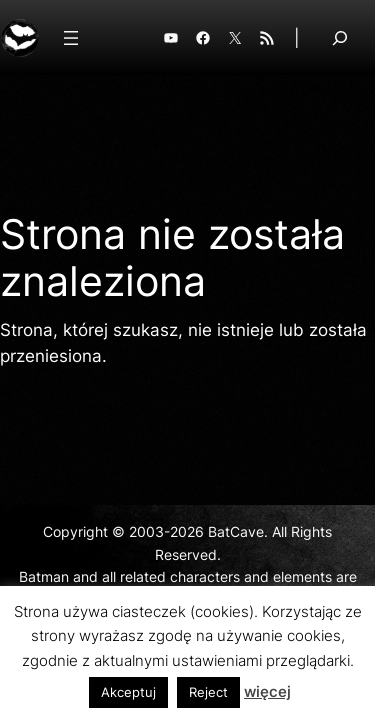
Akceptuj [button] (128, 692)
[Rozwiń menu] (71, 38)
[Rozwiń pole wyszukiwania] (340, 37)
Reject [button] (208, 692)
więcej (267, 691)
